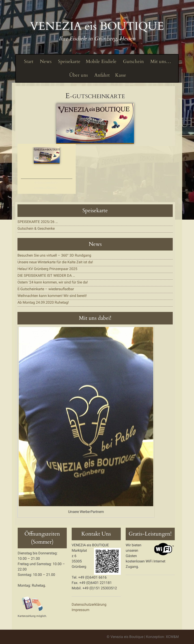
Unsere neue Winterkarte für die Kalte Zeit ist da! (55, 262)
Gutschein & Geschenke (36, 228)
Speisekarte (69, 62)
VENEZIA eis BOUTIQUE (97, 26)
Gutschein (133, 62)
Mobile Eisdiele (101, 62)
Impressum (81, 610)
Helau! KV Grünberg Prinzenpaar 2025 (47, 269)
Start (28, 62)
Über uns (78, 75)
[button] (95, 124)
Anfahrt (101, 75)
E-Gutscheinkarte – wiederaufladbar (47, 185)
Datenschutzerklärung (89, 604)
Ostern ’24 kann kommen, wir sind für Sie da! (53, 282)
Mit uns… (160, 62)
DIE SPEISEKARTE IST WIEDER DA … (46, 276)
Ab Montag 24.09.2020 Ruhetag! (43, 302)
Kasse (121, 75)
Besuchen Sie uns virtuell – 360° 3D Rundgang (54, 255)
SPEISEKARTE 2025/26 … (38, 222)
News (45, 62)
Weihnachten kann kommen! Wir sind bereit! (52, 296)
